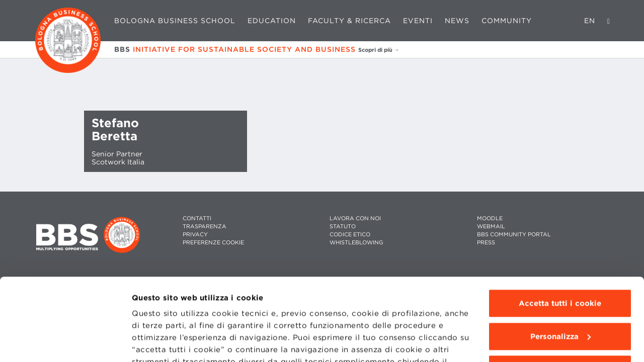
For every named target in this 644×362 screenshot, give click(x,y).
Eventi (418, 21)
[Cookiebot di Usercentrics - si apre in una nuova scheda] (65, 342)
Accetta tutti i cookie (560, 221)
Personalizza (560, 254)
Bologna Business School (175, 21)
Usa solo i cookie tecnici (560, 287)
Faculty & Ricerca (349, 21)
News (457, 21)
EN (590, 21)
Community (507, 21)
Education (272, 21)
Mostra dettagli (162, 342)
